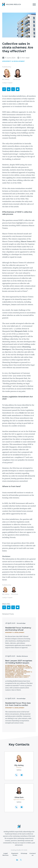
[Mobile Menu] (34, 4)
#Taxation (20, 674)
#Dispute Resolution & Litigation (19, 669)
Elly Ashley (6, 79)
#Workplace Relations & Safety (17, 677)
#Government (10, 671)
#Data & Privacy (19, 668)
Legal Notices (6, 854)
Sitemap (24, 853)
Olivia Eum (17, 79)
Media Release (22, 656)
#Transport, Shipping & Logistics (18, 676)
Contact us (33, 854)
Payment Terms (15, 854)
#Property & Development (14, 61)
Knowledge (21, 623)
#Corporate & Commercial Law (17, 665)
